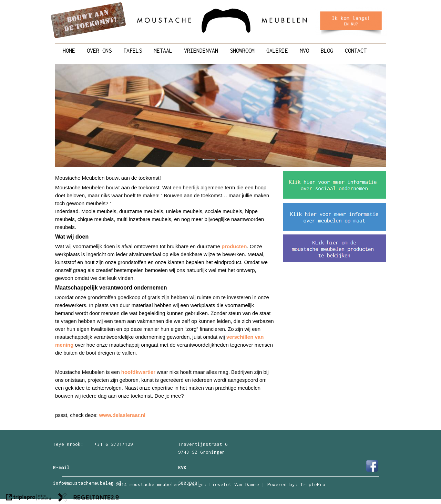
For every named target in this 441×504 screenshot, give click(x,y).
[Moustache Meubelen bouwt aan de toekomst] (89, 37)
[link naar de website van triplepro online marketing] (28, 498)
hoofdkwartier (138, 372)
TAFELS (133, 51)
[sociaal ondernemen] (335, 197)
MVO (304, 51)
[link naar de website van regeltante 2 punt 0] (89, 498)
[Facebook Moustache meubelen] (372, 471)
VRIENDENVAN (201, 51)
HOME (69, 51)
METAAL (163, 51)
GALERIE (277, 51)
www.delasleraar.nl (122, 415)
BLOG (327, 51)
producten (234, 246)
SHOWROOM (242, 51)
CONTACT (356, 51)
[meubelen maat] (335, 229)
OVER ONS (99, 51)
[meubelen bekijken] (335, 261)
